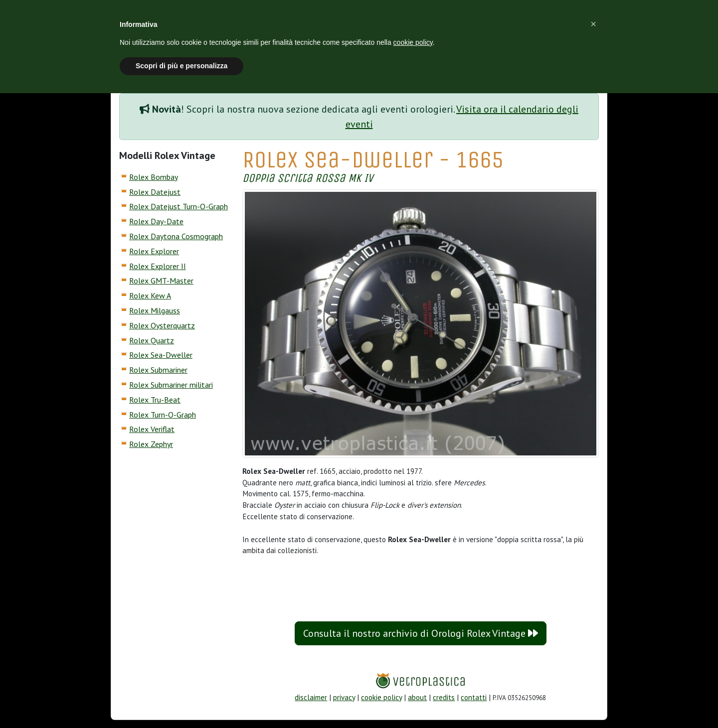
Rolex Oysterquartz (162, 325)
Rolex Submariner (158, 370)
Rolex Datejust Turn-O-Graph (179, 206)
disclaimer (311, 697)
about (417, 697)
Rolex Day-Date (156, 221)
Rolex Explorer (154, 251)
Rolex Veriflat (152, 429)
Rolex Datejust (155, 192)
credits (444, 697)
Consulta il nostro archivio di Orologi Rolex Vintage (421, 633)
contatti (474, 697)
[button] (593, 24)
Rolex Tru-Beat (155, 400)
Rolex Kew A (150, 295)
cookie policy (381, 697)
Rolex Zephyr (151, 444)
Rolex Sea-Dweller (161, 355)
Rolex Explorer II (158, 266)
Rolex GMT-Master (161, 281)
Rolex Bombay (154, 177)
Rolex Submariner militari (171, 385)
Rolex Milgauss (155, 310)
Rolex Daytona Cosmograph (176, 236)
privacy (344, 697)
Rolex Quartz (152, 340)
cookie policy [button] (413, 42)
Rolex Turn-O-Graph (163, 415)
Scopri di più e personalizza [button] (181, 66)
